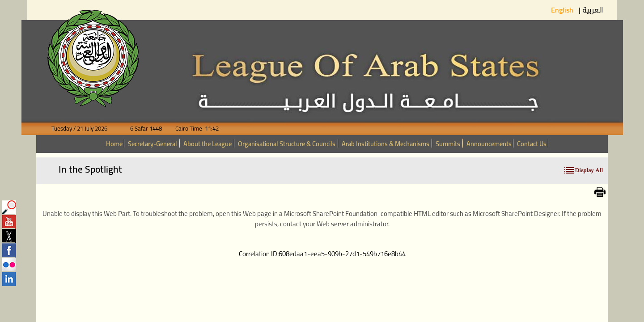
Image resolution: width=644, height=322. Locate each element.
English (563, 10)
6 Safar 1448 (141, 129)
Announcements (489, 144)
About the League (208, 144)
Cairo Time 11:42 (191, 129)
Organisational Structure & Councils (287, 144)
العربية (593, 10)
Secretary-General (153, 144)
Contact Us (532, 144)
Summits (448, 144)
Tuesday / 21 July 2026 (85, 129)
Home (114, 144)
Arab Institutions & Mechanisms (386, 144)
